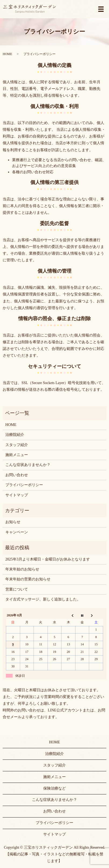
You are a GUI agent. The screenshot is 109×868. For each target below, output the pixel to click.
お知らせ (13, 522)
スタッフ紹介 (17, 445)
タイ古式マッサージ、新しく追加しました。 (43, 599)
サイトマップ (17, 495)
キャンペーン (17, 532)
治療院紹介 (15, 435)
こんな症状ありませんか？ (28, 465)
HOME (7, 54)
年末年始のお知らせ (22, 569)
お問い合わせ (17, 475)
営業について (17, 589)
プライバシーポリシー (24, 485)
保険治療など (54, 788)
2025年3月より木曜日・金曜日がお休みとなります (48, 559)
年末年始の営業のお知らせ (28, 579)
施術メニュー (17, 455)
